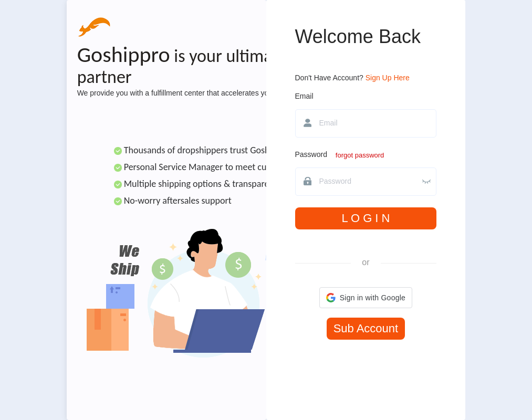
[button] (366, 298)
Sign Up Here (388, 78)
